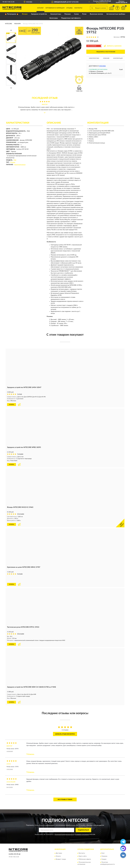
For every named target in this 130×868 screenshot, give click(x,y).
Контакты (78, 8)
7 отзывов (20, 454)
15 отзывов (21, 514)
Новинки (104, 849)
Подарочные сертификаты (71, 18)
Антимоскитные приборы (116, 14)
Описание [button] (106, 58)
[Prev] (11, 30)
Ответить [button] (30, 747)
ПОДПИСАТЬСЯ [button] (83, 823)
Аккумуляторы (56, 14)
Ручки (84, 14)
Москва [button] (102, 66)
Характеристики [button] (94, 58)
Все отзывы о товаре (65, 792)
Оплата (58, 849)
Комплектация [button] (118, 58)
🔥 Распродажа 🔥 (12, 14)
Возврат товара (61, 852)
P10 (15, 160)
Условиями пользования (82, 827)
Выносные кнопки (96, 14)
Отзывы (69, 8)
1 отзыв (20, 394)
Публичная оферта (85, 852)
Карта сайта (83, 849)
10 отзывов (21, 627)
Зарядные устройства (39, 14)
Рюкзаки (68, 14)
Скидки (104, 852)
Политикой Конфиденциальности (64, 827)
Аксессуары (54, 18)
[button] (102, 3)
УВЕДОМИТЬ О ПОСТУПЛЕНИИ (106, 52)
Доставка (59, 846)
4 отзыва (20, 573)
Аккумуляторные (20, 165)
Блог (103, 846)
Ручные (13, 162)
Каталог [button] (40, 8)
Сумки (76, 14)
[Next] (11, 88)
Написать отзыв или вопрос (65, 727)
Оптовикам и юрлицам (55, 8)
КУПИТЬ (12, 404)
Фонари (25, 14)
